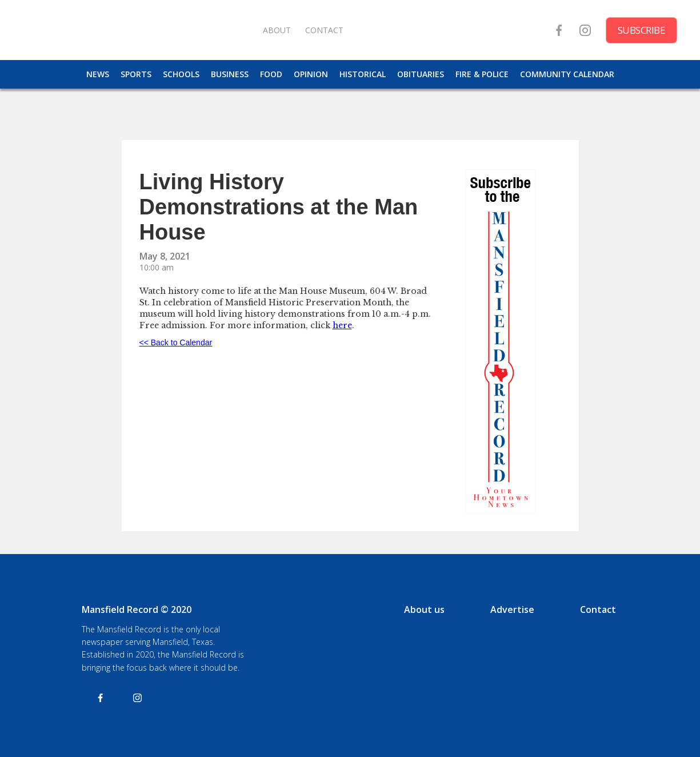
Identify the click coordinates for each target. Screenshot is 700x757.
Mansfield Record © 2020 (137, 609)
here (342, 325)
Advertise (512, 609)
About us (424, 609)
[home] (137, 30)
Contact (598, 609)
